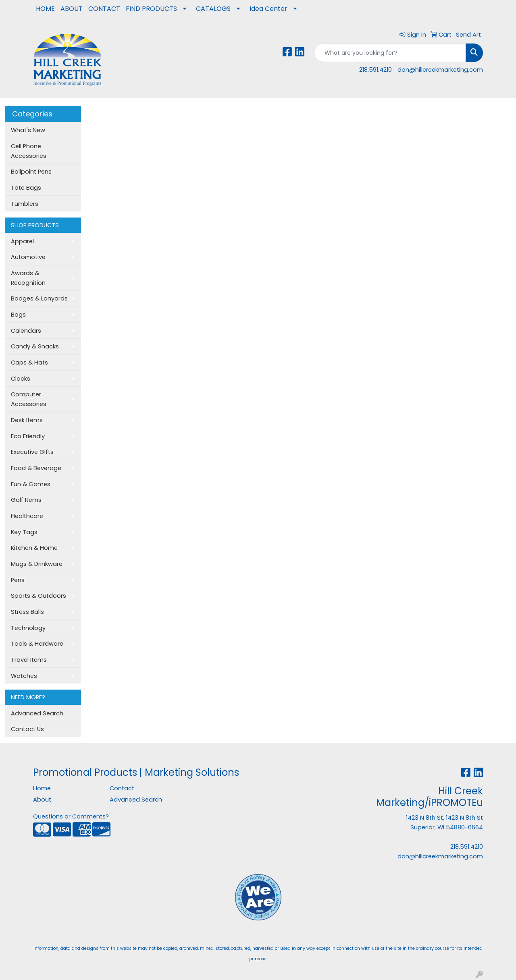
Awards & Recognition (28, 278)
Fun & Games (31, 484)
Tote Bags (26, 188)
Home (42, 788)
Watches (24, 676)
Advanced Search (37, 713)
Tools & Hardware (37, 644)
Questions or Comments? (71, 816)
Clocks (21, 379)
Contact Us (27, 729)
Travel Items (29, 660)
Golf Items (26, 500)
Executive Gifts (32, 452)
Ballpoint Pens (31, 172)
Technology (28, 628)
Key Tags (24, 532)
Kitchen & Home (34, 548)
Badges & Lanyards (39, 298)
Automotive (28, 257)
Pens (18, 580)
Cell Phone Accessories (29, 151)
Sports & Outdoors (38, 596)
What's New (28, 130)
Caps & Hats (29, 363)
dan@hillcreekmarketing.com (440, 70)
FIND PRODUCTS (151, 9)
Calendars (26, 331)
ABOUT (72, 9)
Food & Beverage (36, 468)
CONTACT (104, 9)
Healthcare (27, 516)
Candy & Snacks (35, 346)
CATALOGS (213, 9)
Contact (122, 788)
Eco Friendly (28, 436)
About (42, 800)
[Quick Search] (390, 53)
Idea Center (268, 9)
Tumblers (25, 204)
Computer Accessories (29, 399)
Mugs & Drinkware (37, 564)
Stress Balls (27, 612)
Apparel (22, 241)
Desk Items (27, 420)
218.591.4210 (376, 70)
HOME (45, 9)
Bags (18, 315)
